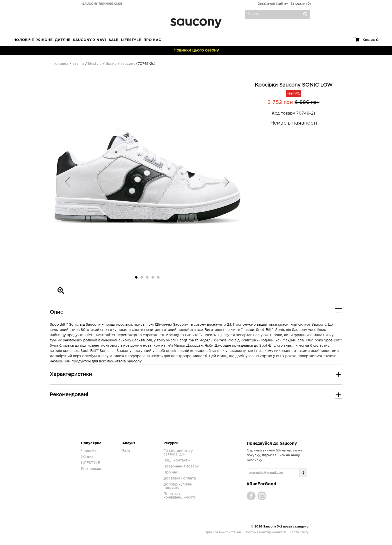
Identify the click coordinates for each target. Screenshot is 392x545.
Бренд (111, 64)
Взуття (78, 64)
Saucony (128, 64)
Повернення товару (181, 466)
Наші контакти (177, 460)
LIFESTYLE (131, 40)
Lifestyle (95, 64)
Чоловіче (24, 40)
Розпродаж (91, 469)
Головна (61, 64)
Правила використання (223, 532)
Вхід (126, 451)
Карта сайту (299, 532)
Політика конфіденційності (265, 532)
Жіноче (44, 40)
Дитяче (63, 40)
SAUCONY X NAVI (90, 40)
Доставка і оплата (180, 478)
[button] (68, 182)
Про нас (171, 472)
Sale (114, 40)
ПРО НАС (152, 40)
